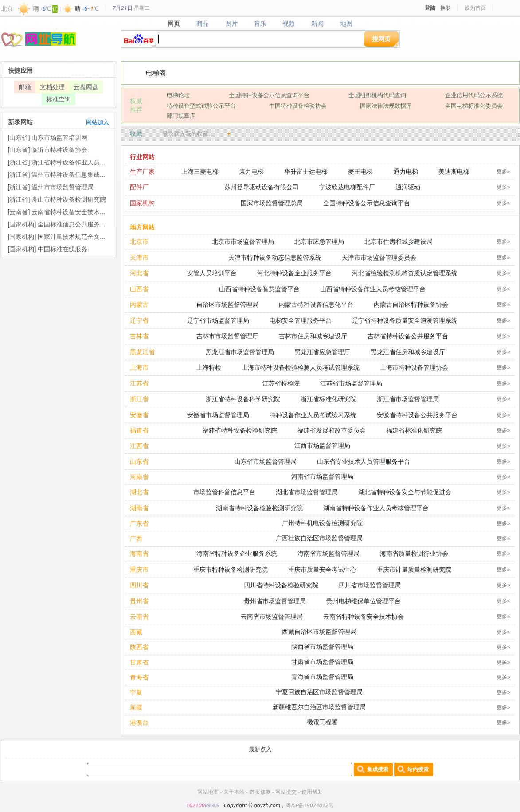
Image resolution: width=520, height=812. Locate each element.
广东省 (139, 523)
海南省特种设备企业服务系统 (237, 553)
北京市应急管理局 (319, 241)
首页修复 (260, 792)
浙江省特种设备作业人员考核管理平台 (84, 162)
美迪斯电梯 (454, 171)
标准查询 (59, 99)
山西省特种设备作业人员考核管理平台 (373, 289)
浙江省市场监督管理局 (408, 399)
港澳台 (139, 722)
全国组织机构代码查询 (377, 95)
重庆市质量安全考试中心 (322, 569)
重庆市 (139, 569)
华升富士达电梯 (306, 171)
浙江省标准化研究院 (328, 399)
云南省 (139, 616)
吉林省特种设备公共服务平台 (408, 336)
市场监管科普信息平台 (224, 492)
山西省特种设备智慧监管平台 (259, 289)
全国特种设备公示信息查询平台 (269, 95)
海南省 (139, 553)
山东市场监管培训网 (59, 137)
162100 (195, 805)
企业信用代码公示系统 (474, 95)
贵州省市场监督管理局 (275, 601)
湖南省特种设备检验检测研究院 (259, 508)
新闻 (318, 23)
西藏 (136, 632)
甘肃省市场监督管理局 (322, 662)
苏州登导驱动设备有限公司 (262, 187)
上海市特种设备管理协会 (414, 367)
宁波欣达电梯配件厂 (347, 187)
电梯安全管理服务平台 (301, 320)
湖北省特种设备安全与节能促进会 (405, 492)
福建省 (139, 430)
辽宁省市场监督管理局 (218, 320)
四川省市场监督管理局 (370, 585)
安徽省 (139, 415)
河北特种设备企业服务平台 (294, 273)
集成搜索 (378, 769)
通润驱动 (408, 187)
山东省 (139, 461)
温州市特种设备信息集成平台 (72, 174)
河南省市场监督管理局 (322, 476)
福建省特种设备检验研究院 (240, 430)
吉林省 (139, 336)
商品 (202, 23)
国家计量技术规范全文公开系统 (81, 236)
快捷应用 (20, 70)
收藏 (136, 133)
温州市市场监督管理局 (63, 187)
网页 (174, 23)
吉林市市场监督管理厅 (227, 336)
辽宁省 (139, 320)
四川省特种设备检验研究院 (281, 585)
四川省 (139, 585)
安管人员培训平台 (212, 273)
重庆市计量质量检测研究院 (414, 569)
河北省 (139, 273)
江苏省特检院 (281, 383)
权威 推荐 (136, 105)
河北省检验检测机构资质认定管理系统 (405, 273)
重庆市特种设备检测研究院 (231, 569)
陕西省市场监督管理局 (322, 646)
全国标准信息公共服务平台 (75, 224)
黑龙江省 (142, 352)
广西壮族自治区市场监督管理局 (319, 538)
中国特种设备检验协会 (298, 105)
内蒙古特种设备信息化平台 (316, 304)
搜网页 (381, 39)
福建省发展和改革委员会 (332, 430)
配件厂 (139, 187)
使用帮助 (312, 792)
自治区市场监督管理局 (227, 304)
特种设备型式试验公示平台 (201, 105)
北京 (7, 8)
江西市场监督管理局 (322, 445)
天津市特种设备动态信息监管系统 (275, 257)
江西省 (139, 446)
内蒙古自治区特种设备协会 (411, 304)
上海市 (139, 367)
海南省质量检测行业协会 (414, 553)
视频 (289, 23)
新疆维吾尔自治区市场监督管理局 (319, 707)
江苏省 (139, 383)
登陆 (430, 8)
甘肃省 (139, 662)
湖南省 (139, 508)
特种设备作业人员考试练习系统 (313, 415)
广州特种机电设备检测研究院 (322, 523)
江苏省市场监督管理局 (351, 383)
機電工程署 (322, 722)
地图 (346, 23)
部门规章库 (181, 116)
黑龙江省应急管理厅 (322, 352)
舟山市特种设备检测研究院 (69, 199)
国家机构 (142, 203)
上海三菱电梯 (200, 171)
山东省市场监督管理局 (266, 461)
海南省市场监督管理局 (328, 553)
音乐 (260, 23)
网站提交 (286, 792)
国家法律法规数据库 (386, 105)
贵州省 (139, 601)
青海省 (139, 677)
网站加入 (98, 122)
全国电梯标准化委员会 (474, 105)
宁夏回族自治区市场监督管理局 (319, 692)
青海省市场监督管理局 (322, 677)
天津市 (139, 257)
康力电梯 (251, 171)
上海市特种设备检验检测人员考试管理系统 (301, 367)
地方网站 (142, 227)
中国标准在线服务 (63, 249)
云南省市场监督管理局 (272, 616)
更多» (503, 171)
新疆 (136, 707)
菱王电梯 (360, 171)
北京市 (139, 241)
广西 (136, 538)
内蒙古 (139, 304)
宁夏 (136, 692)
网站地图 (208, 792)
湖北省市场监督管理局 (307, 492)
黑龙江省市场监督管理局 (240, 352)
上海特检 (209, 367)
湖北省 (139, 492)
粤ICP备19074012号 (310, 805)
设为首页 (475, 8)
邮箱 (25, 87)
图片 (231, 23)
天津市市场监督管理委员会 (379, 257)
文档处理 (52, 87)
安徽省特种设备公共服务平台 (417, 415)
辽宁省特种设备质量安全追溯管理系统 (405, 320)
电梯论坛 (178, 95)
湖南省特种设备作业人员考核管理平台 (376, 508)
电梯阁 (156, 73)
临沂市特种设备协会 (59, 150)
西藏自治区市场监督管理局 (319, 631)
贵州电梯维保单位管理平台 (364, 601)
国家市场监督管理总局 (272, 203)
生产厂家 (142, 171)
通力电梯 (406, 171)
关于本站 (234, 792)
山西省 (139, 289)
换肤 (446, 8)
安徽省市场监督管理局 (218, 415)
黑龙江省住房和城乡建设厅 (408, 352)
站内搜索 (418, 769)
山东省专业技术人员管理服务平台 (364, 461)
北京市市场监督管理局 (243, 241)
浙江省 (139, 399)
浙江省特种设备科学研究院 (243, 399)
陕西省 (139, 647)
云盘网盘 (86, 87)
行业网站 (142, 157)
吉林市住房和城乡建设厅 (313, 336)
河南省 (139, 477)
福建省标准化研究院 (414, 430)
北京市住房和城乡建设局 (399, 241)
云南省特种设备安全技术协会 (364, 616)
